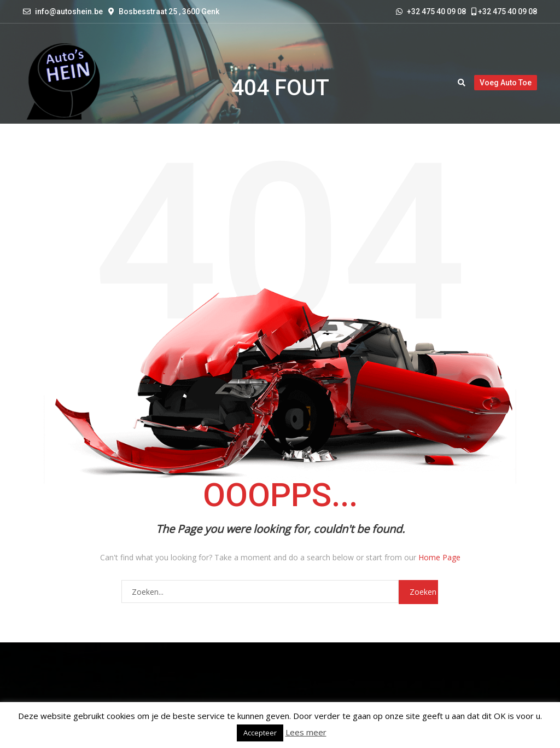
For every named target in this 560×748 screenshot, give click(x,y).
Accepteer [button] (260, 733)
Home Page (439, 557)
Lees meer (306, 732)
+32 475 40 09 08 (504, 11)
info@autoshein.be (69, 11)
